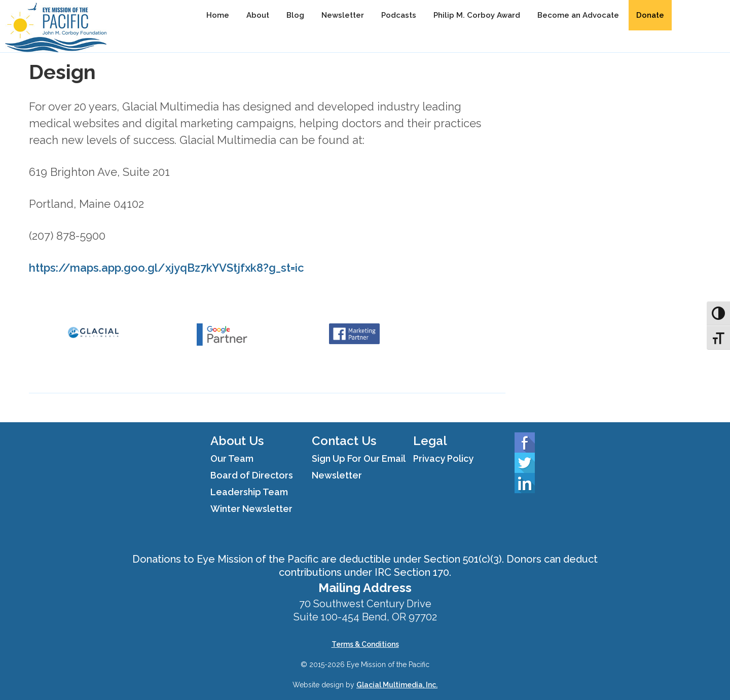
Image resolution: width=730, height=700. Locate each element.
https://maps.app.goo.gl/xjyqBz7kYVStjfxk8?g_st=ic (167, 268)
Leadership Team (249, 492)
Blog (295, 15)
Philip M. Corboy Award (477, 15)
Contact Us (344, 441)
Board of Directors (252, 475)
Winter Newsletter (251, 509)
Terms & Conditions (365, 644)
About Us (237, 441)
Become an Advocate (578, 15)
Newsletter (343, 15)
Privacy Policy (443, 458)
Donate (650, 15)
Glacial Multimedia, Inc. (397, 685)
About (258, 15)
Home (218, 15)
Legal (430, 441)
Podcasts (399, 15)
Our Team (232, 458)
